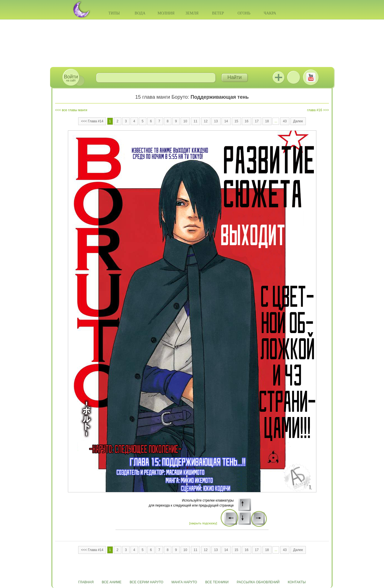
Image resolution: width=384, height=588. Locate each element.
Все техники (217, 582)
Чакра (270, 13)
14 (226, 121)
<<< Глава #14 (92, 121)
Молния (166, 13)
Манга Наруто (184, 582)
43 (285, 121)
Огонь (244, 13)
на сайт (71, 78)
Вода (140, 13)
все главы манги (74, 110)
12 (206, 121)
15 (236, 121)
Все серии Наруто (147, 582)
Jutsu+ (279, 77)
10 (185, 121)
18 (267, 121)
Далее (298, 121)
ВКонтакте (294, 77)
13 (216, 121)
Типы (114, 13)
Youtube (311, 77)
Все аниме (112, 582)
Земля (192, 13)
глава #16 (315, 110)
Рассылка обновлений (258, 582)
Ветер (218, 13)
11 (195, 121)
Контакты (297, 582)
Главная (86, 582)
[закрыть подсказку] (203, 523)
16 (246, 121)
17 (257, 121)
